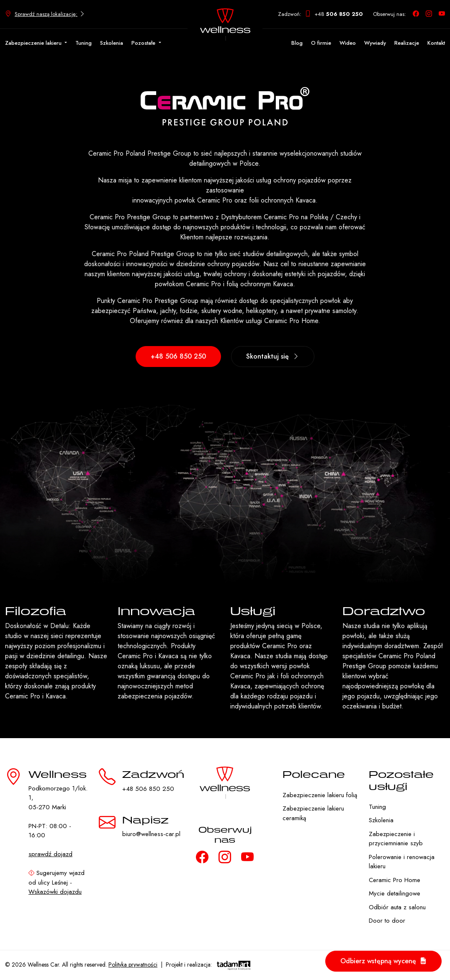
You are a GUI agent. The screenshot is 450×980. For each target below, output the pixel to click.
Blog (297, 43)
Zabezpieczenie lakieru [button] (34, 43)
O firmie (321, 43)
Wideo (348, 43)
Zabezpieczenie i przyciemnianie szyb (396, 839)
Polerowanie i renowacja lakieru (402, 862)
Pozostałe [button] (144, 43)
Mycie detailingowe (395, 893)
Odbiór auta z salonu (397, 907)
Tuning (84, 43)
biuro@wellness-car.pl (151, 834)
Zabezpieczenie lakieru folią (320, 795)
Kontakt (436, 43)
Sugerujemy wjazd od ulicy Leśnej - (57, 882)
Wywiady (375, 43)
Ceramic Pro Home (395, 880)
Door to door (387, 921)
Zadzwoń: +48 (320, 14)
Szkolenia (112, 43)
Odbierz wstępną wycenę (383, 961)
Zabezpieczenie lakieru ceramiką (313, 813)
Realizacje (407, 43)
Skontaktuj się (273, 356)
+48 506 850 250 (178, 356)
